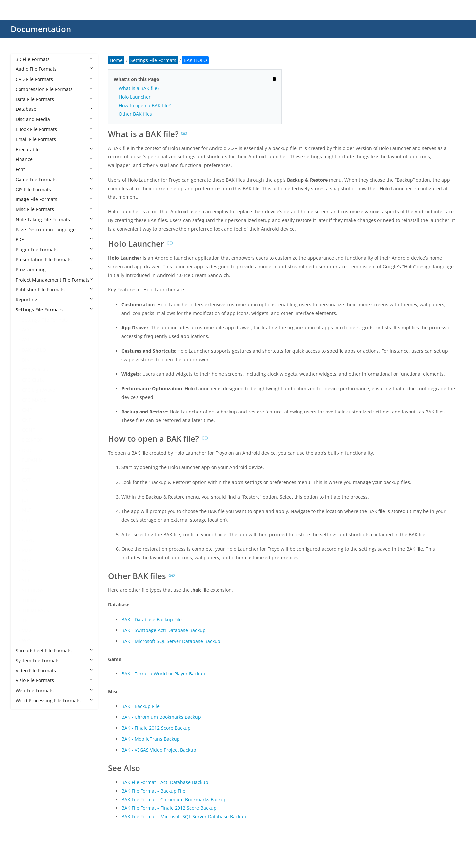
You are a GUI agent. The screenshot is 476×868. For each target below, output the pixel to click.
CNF (27, 420)
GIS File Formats (54, 189)
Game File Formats (54, 179)
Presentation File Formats (54, 260)
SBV (26, 570)
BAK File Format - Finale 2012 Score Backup (169, 808)
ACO (27, 330)
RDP (27, 560)
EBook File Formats (54, 129)
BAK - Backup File (140, 706)
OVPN (28, 540)
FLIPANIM (33, 460)
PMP (27, 550)
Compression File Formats (54, 89)
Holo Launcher (135, 97)
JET (25, 500)
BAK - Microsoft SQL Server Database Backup (171, 641)
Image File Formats (54, 199)
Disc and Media (54, 119)
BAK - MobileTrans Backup (151, 739)
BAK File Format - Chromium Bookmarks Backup (174, 799)
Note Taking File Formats (54, 219)
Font (54, 169)
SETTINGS (33, 590)
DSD (27, 450)
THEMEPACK (36, 610)
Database (54, 109)
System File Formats (54, 660)
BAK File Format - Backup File (153, 791)
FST (26, 470)
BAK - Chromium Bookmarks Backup (161, 717)
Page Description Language (54, 229)
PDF (54, 239)
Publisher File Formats (54, 290)
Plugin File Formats (54, 250)
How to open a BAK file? (145, 105)
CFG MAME (34, 400)
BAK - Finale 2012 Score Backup (156, 728)
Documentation (41, 29)
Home (116, 60)
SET (26, 580)
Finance (54, 159)
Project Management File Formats (54, 280)
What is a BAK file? (139, 88)
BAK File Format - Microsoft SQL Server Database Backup (184, 817)
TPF (26, 620)
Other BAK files (135, 114)
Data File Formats (54, 99)
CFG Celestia (36, 370)
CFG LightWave (39, 390)
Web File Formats (54, 691)
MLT (27, 510)
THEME (30, 600)
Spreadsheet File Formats (54, 651)
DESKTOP (32, 440)
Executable (54, 149)
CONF (28, 430)
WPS (27, 640)
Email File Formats (54, 139)
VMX (27, 630)
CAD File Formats (54, 79)
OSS (27, 530)
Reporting (54, 300)
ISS (25, 490)
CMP (27, 410)
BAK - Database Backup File (152, 619)
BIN (26, 360)
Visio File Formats (54, 680)
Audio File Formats (54, 69)
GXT (26, 480)
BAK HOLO (34, 350)
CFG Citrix (33, 380)
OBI (26, 520)
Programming (54, 269)
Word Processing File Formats (54, 700)
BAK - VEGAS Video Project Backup (159, 750)
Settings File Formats (54, 309)
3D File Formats (54, 59)
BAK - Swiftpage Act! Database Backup (163, 630)
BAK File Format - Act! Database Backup (165, 782)
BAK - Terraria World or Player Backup (163, 674)
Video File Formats (54, 670)
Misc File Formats (54, 209)
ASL (26, 340)
